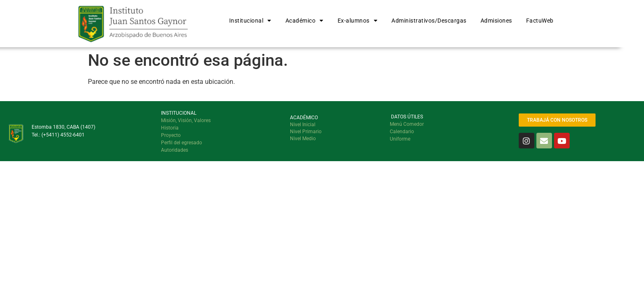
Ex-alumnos (358, 21)
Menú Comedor (407, 124)
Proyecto (171, 135)
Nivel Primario (306, 132)
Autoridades (175, 150)
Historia (170, 128)
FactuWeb (540, 21)
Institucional (250, 21)
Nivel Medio (303, 139)
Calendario (402, 132)
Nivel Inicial (303, 125)
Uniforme (400, 139)
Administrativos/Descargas (429, 21)
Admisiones (496, 21)
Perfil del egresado (182, 143)
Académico (305, 21)
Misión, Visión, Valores (186, 120)
